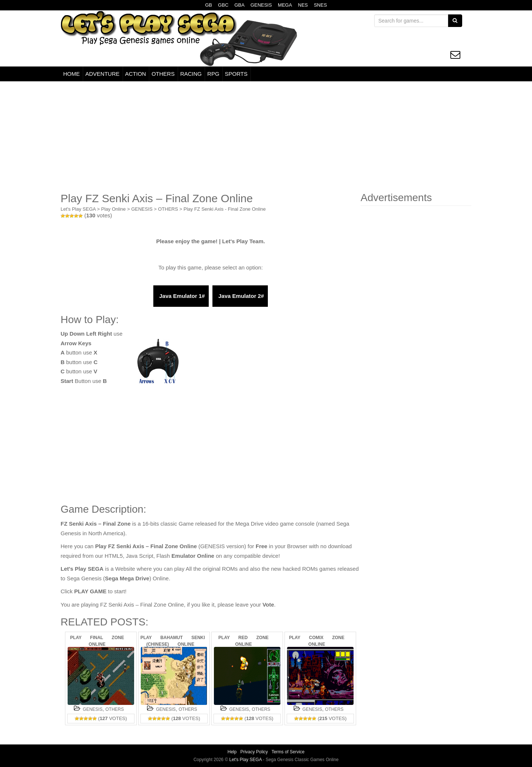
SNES (320, 5)
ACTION (136, 74)
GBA (239, 5)
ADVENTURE (103, 74)
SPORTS (236, 74)
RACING (191, 74)
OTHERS (163, 74)
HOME (71, 74)
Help (232, 752)
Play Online (113, 209)
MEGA (285, 5)
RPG (213, 74)
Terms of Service (288, 752)
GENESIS (261, 5)
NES (303, 5)
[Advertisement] (266, 137)
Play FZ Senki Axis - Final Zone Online (225, 209)
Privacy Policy (254, 752)
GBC (223, 5)
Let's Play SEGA (78, 209)
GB (209, 5)
